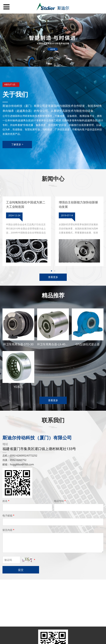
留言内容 (9, 530)
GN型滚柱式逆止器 (88, 344)
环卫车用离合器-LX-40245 (54, 344)
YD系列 (18, 387)
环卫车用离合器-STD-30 (18, 344)
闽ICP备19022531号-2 (53, 640)
